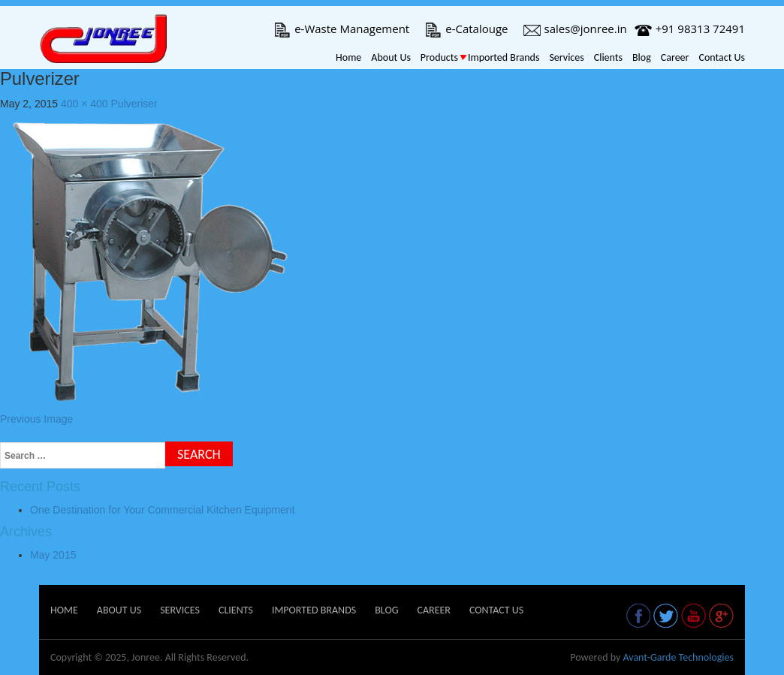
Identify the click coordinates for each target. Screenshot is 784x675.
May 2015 (53, 555)
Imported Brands (504, 57)
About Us (391, 57)
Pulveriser (134, 104)
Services (566, 57)
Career (675, 57)
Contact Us (722, 57)
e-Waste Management (341, 29)
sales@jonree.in (575, 29)
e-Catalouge (466, 29)
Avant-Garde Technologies (678, 657)
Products (439, 57)
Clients (608, 57)
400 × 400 (84, 104)
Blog (642, 57)
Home (348, 57)
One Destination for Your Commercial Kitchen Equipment (163, 510)
